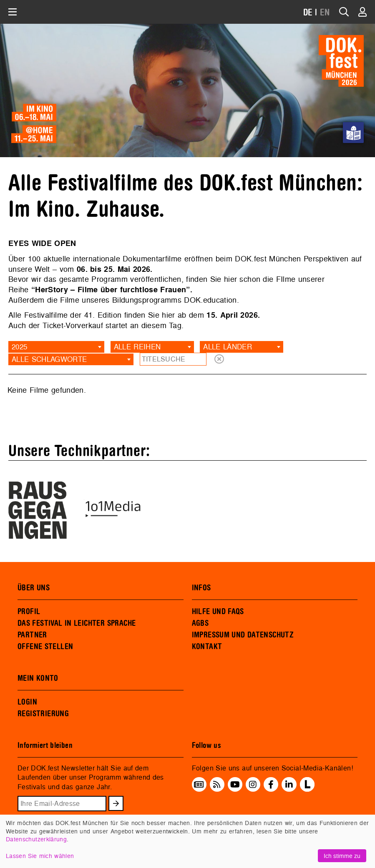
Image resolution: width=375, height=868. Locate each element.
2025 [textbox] (19, 347)
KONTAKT (207, 647)
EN (325, 13)
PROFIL (29, 612)
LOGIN (27, 702)
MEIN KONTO (38, 678)
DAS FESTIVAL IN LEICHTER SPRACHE (77, 623)
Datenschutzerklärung (36, 839)
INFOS (201, 588)
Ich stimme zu (342, 856)
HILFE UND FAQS (218, 612)
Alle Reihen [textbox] (137, 347)
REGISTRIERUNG (43, 714)
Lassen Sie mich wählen (40, 856)
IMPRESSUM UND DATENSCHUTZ (243, 635)
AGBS (200, 623)
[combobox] (56, 347)
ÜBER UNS (34, 588)
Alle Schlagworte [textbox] (49, 359)
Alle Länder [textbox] (228, 347)
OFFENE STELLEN (45, 647)
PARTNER (32, 635)
